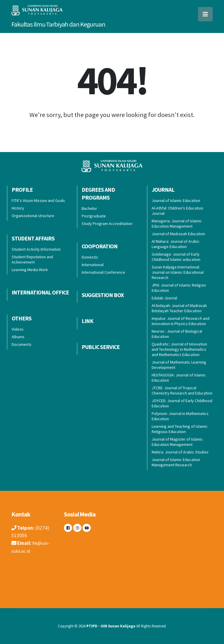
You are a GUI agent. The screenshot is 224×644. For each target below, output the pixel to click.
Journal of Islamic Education (176, 200)
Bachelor (89, 208)
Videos (18, 329)
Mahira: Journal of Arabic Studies (180, 452)
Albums (18, 337)
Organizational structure (33, 216)
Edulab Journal (164, 298)
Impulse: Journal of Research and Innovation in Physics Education (181, 321)
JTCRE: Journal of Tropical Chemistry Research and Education (182, 390)
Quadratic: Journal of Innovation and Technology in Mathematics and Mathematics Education (179, 349)
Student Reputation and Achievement (32, 259)
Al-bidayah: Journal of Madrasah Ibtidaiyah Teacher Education (179, 308)
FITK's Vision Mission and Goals (38, 200)
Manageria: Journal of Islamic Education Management (177, 224)
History (18, 208)
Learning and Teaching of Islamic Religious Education (180, 429)
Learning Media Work (30, 270)
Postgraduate (94, 216)
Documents (22, 344)
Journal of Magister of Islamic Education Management (177, 442)
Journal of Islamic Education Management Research (176, 462)
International (93, 265)
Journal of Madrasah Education (178, 234)
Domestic (90, 257)
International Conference (103, 272)
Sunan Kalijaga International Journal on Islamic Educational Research (178, 272)
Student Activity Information (36, 249)
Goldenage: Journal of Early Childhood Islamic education (176, 257)
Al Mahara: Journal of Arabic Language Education (176, 244)
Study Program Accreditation (107, 224)
